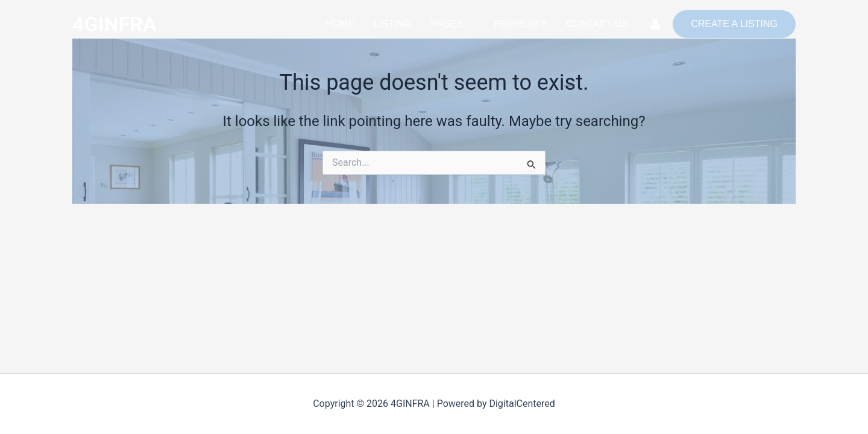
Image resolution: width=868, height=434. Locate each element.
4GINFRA (114, 24)
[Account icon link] (655, 24)
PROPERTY (521, 24)
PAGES (453, 24)
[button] (469, 24)
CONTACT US (598, 24)
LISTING (392, 24)
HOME (340, 24)
